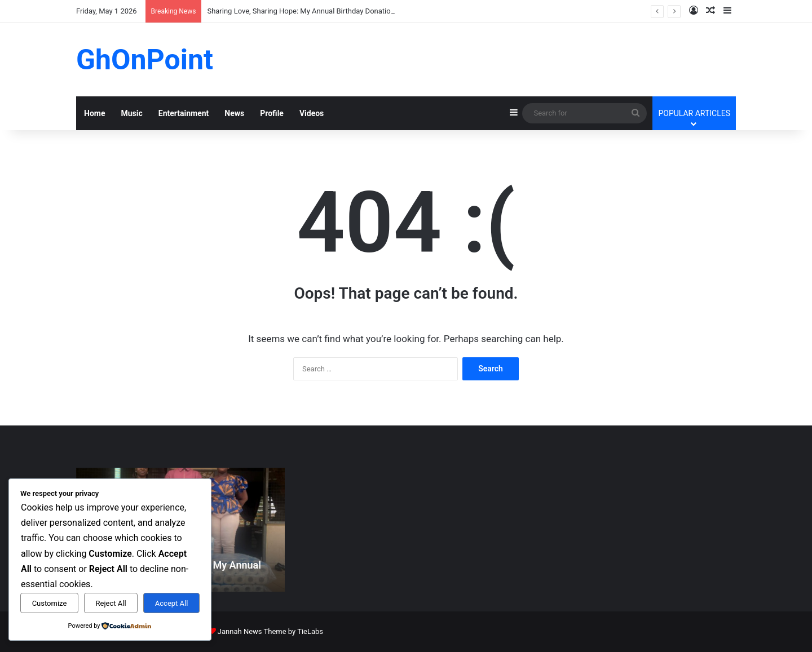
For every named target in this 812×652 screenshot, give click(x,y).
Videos (312, 113)
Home (94, 113)
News (234, 113)
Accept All (172, 603)
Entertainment (184, 113)
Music (131, 113)
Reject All (111, 603)
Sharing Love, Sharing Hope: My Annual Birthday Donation (301, 11)
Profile (272, 113)
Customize (50, 603)
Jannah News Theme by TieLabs (270, 631)
